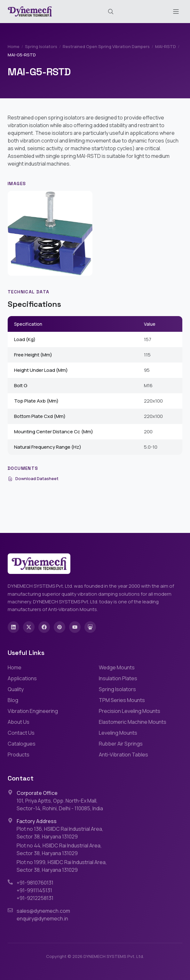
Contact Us (21, 733)
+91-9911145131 (34, 890)
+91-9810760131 (35, 883)
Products (19, 755)
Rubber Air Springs (121, 744)
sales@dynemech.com (43, 911)
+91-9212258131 (35, 898)
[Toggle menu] (176, 12)
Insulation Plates (118, 678)
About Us (19, 722)
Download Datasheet (33, 478)
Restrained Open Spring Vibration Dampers (106, 46)
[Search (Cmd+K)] (111, 12)
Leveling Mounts (118, 733)
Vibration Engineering (33, 711)
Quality (16, 689)
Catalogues (22, 744)
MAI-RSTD (166, 46)
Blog (13, 700)
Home (14, 46)
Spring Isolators (41, 46)
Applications (22, 678)
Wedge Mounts (117, 667)
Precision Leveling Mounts (130, 711)
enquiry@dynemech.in (42, 919)
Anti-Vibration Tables (123, 755)
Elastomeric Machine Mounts (133, 722)
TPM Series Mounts (122, 700)
